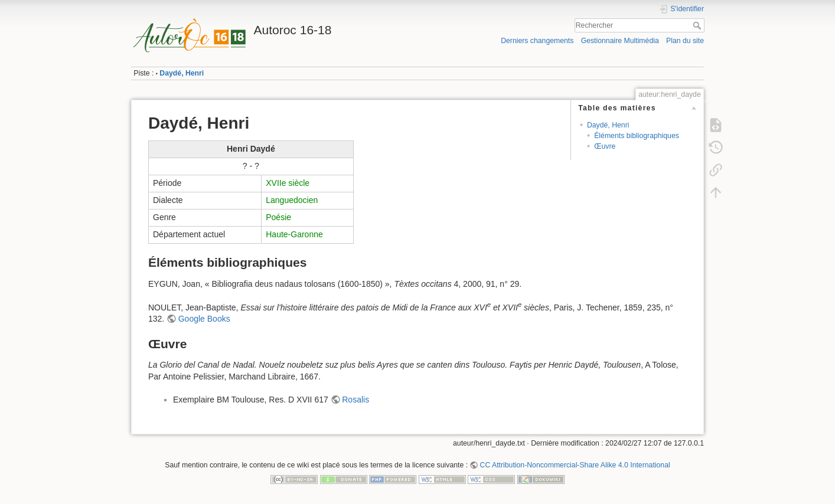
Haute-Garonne (294, 234)
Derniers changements (537, 41)
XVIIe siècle (288, 183)
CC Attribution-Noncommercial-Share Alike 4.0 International (575, 465)
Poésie (278, 217)
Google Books (204, 319)
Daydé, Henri (182, 73)
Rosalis (355, 400)
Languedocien (292, 200)
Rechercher (698, 25)
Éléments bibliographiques (637, 136)
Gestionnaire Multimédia (620, 41)
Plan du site (685, 41)
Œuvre (605, 146)
